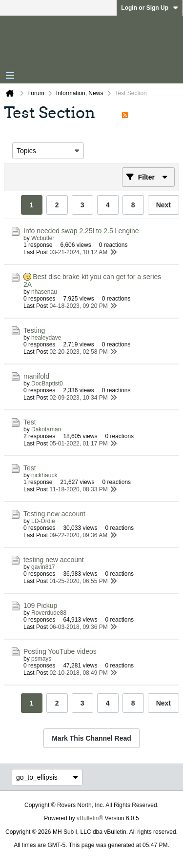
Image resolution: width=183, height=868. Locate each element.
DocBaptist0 (47, 384)
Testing (34, 330)
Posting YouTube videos (60, 651)
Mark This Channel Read (91, 738)
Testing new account (54, 514)
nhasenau (44, 292)
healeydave (46, 338)
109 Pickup (40, 606)
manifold (36, 376)
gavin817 (43, 567)
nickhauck (44, 475)
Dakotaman (46, 429)
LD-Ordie (43, 521)
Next (163, 205)
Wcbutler (43, 238)
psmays (41, 659)
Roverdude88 (49, 613)
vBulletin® (90, 818)
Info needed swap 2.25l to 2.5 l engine (81, 231)
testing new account (54, 560)
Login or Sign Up (150, 8)
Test (30, 422)
